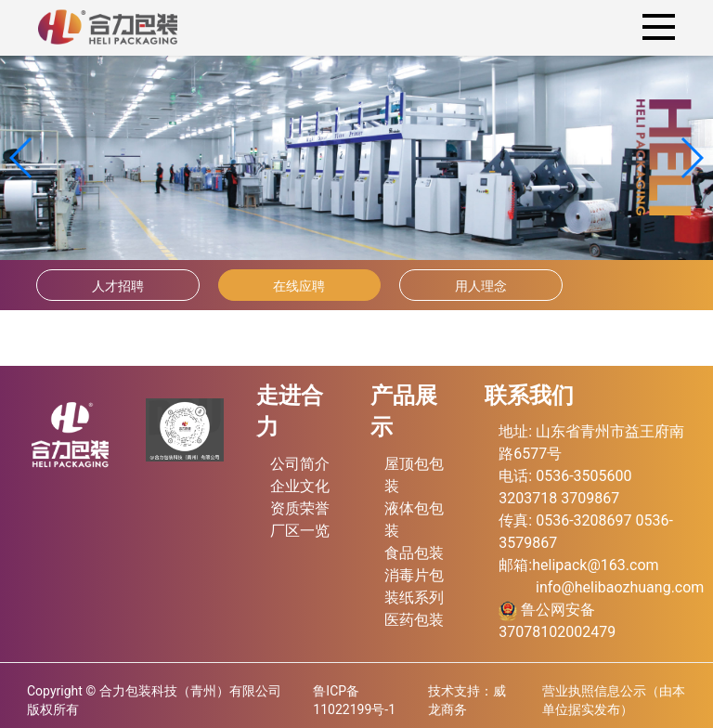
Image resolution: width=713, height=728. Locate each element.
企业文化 (300, 486)
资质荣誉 (300, 508)
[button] (691, 158)
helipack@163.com (595, 565)
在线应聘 (299, 286)
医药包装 (414, 620)
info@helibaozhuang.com (620, 587)
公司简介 (300, 464)
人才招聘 (118, 286)
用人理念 (481, 286)
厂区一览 (300, 531)
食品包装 (414, 553)
